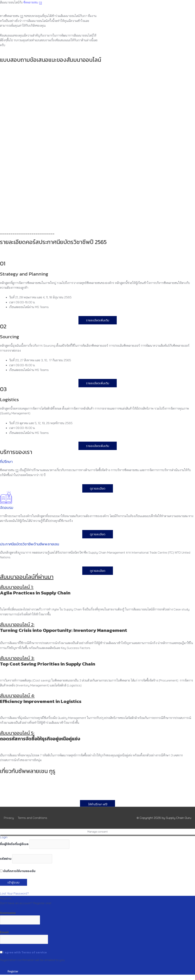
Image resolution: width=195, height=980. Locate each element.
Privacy (9, 818)
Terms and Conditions (32, 818)
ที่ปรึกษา (6, 462)
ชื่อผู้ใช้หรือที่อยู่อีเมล (14, 844)
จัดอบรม (7, 508)
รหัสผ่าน (6, 859)
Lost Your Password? (14, 893)
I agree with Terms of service (25, 952)
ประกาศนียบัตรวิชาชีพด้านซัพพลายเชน (30, 544)
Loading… (61, 148)
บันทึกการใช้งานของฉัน (18, 871)
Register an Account (14, 908)
